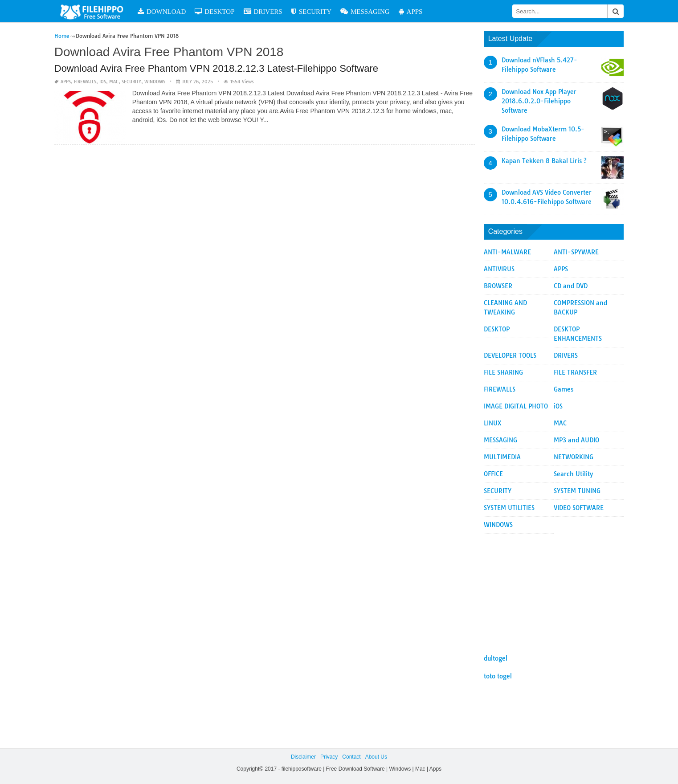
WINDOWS (155, 82)
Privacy (329, 757)
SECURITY (311, 11)
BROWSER (498, 286)
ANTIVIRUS (499, 269)
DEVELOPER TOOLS (510, 355)
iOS (103, 82)
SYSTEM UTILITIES (509, 508)
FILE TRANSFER (575, 372)
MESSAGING (365, 11)
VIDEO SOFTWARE (579, 508)
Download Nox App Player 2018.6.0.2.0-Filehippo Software (539, 101)
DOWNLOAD (162, 11)
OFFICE (493, 474)
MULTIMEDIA (502, 457)
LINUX (493, 423)
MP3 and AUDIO (576, 440)
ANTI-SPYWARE (576, 252)
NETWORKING (574, 457)
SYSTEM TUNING (577, 491)
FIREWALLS (85, 82)
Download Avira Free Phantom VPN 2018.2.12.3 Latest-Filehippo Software (216, 68)
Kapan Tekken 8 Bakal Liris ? (544, 161)
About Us (376, 757)
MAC (114, 82)
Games (564, 389)
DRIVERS (263, 11)
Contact (351, 757)
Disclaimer (303, 757)
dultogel (496, 658)
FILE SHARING (503, 372)
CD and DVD (571, 286)
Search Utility (573, 474)
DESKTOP (214, 11)
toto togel (498, 676)
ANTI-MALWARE (507, 252)
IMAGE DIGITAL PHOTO (516, 406)
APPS (411, 11)
